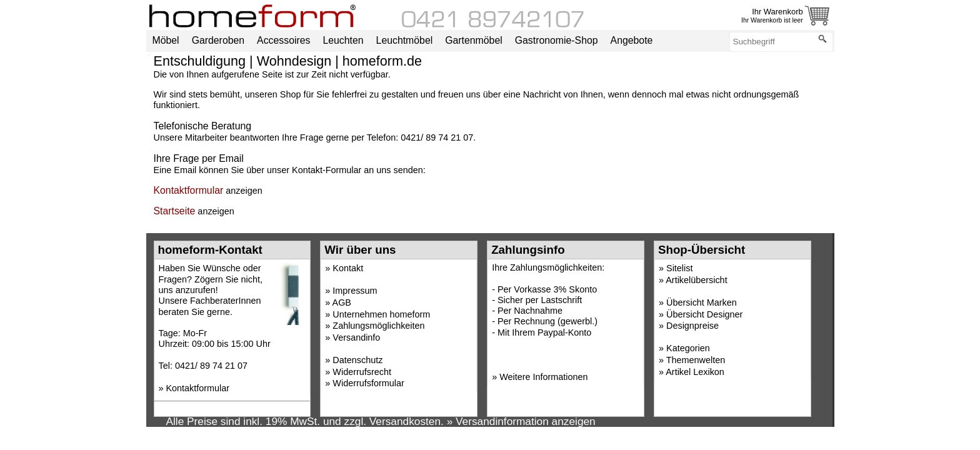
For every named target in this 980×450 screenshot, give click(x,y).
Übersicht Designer (704, 314)
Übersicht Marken (702, 302)
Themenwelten (696, 360)
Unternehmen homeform (381, 314)
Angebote (632, 40)
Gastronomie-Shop (557, 40)
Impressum (355, 291)
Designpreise (692, 326)
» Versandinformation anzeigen (521, 421)
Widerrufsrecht (362, 372)
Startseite (175, 211)
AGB (342, 302)
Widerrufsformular (368, 383)
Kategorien (688, 348)
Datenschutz (357, 360)
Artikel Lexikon (695, 372)
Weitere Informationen (543, 377)
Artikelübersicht (696, 280)
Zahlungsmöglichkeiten (378, 326)
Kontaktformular (189, 190)
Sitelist (679, 268)
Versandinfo (356, 337)
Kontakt (348, 268)
